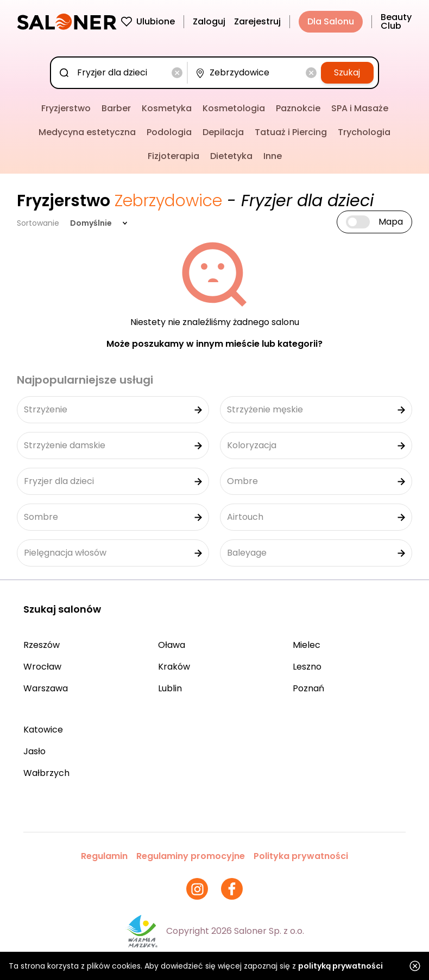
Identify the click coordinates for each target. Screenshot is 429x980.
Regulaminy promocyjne (191, 856)
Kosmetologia (234, 108)
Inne (273, 156)
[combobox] (121, 73)
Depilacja (223, 132)
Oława (172, 645)
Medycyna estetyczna (87, 132)
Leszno (307, 667)
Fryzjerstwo (66, 108)
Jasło (34, 751)
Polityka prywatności (301, 856)
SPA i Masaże (360, 108)
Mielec (307, 645)
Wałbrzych (46, 773)
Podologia (169, 132)
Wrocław (42, 667)
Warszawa (46, 688)
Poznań (308, 688)
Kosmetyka (167, 108)
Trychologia (364, 132)
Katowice (43, 730)
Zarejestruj (257, 21)
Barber (116, 108)
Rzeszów (42, 645)
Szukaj (347, 72)
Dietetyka (231, 156)
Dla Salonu (331, 21)
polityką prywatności (340, 966)
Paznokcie (298, 108)
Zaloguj (209, 21)
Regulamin (104, 856)
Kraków (174, 667)
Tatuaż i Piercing (291, 132)
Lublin (170, 688)
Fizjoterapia (174, 156)
